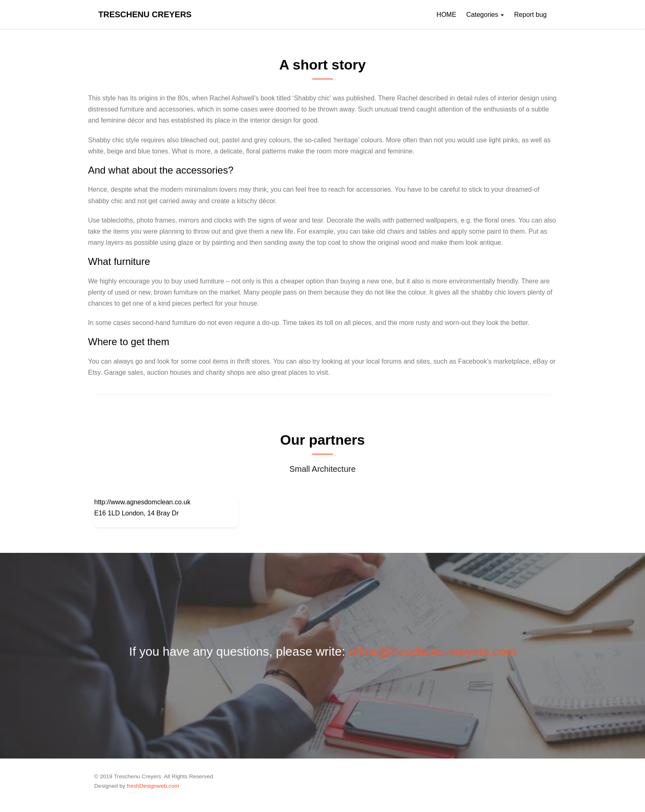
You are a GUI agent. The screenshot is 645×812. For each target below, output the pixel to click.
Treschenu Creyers (145, 14)
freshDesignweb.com (153, 786)
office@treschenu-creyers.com (432, 651)
